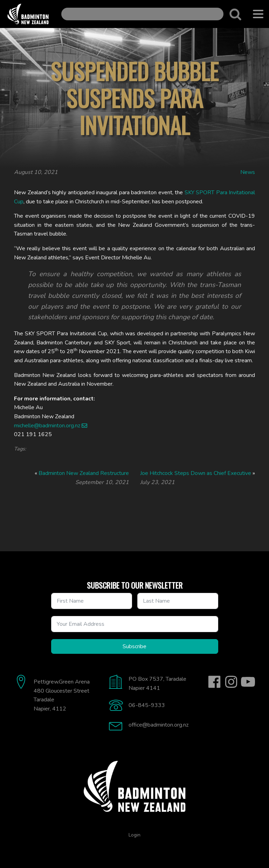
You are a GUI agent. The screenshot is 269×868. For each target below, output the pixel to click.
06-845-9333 (147, 705)
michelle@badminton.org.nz (47, 426)
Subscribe (134, 646)
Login (134, 835)
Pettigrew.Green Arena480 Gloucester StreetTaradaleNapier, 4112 (62, 695)
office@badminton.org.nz (158, 725)
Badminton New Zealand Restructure (84, 473)
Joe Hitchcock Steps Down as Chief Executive (196, 473)
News (248, 172)
